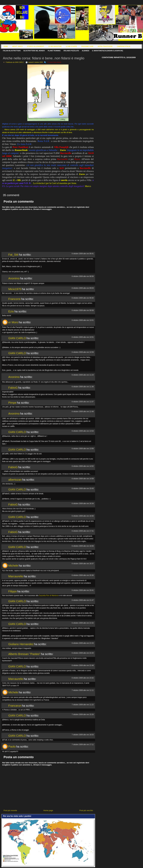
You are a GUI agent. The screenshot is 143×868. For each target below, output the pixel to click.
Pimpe (12, 403)
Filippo (13, 591)
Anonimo (14, 278)
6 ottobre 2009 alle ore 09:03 (83, 288)
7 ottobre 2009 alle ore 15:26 (83, 715)
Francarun (15, 706)
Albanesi (86, 51)
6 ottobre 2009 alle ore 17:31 (83, 531)
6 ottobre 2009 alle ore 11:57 (83, 402)
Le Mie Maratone (55, 46)
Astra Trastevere (105, 46)
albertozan (15, 480)
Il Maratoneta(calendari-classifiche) (108, 51)
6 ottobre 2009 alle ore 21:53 (83, 643)
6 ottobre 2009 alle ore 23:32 (83, 678)
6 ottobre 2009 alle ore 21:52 (83, 623)
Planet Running (54, 51)
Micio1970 (15, 289)
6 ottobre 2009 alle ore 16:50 (83, 516)
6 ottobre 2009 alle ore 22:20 (83, 653)
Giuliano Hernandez (21, 644)
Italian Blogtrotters (12, 51)
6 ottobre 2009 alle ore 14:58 (83, 479)
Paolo (12, 747)
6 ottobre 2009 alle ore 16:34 (83, 504)
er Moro (13, 322)
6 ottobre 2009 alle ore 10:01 (83, 320)
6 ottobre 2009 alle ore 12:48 (83, 412)
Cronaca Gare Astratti (54, 62)
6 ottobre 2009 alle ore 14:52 (83, 466)
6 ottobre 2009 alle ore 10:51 (83, 337)
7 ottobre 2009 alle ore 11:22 (83, 705)
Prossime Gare (87, 46)
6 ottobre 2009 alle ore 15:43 (83, 489)
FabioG (13, 388)
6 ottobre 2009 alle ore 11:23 (83, 375)
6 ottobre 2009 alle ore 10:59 (83, 352)
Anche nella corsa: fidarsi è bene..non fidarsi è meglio (44, 58)
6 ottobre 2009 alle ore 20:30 (83, 575)
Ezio (11, 311)
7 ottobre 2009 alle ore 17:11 (83, 745)
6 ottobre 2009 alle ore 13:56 (83, 449)
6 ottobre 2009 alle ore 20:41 (83, 590)
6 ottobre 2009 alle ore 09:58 (83, 310)
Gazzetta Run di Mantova (49, 595)
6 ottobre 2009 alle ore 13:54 (83, 431)
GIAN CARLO (17, 338)
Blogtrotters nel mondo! (34, 51)
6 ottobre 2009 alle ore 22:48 (83, 665)
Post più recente (10, 810)
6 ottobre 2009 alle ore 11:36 (83, 387)
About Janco (17, 46)
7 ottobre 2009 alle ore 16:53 (83, 735)
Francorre (15, 299)
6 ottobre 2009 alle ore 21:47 (83, 600)
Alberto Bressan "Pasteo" (24, 654)
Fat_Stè (13, 255)
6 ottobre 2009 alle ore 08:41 (83, 254)
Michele (13, 566)
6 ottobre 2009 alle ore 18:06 (83, 546)
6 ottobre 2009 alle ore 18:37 (83, 564)
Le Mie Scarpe (71, 46)
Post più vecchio (86, 810)
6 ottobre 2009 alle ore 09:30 (83, 298)
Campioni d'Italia (124, 46)
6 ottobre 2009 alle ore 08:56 (83, 276)
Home (6, 46)
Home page (48, 810)
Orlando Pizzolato (71, 51)
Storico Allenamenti (35, 46)
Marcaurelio (16, 576)
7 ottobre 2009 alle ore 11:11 (83, 690)
